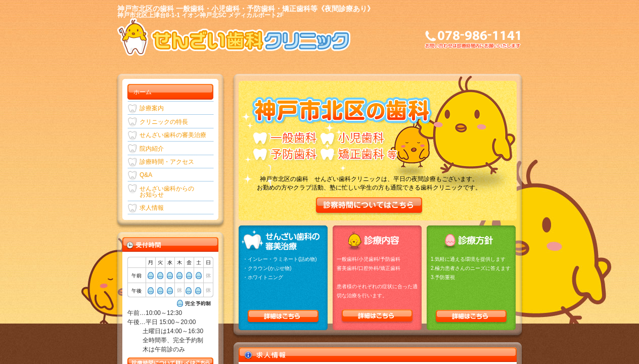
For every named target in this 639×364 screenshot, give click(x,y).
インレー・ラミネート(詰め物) (282, 259)
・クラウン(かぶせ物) (267, 268)
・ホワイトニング (263, 277)
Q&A (146, 175)
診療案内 (152, 108)
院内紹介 (152, 149)
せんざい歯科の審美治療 (173, 135)
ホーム (143, 92)
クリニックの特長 (164, 122)
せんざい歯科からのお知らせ (167, 192)
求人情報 (152, 208)
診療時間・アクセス (167, 162)
